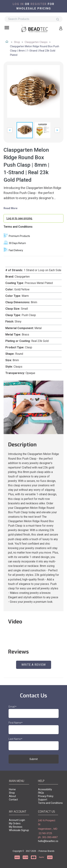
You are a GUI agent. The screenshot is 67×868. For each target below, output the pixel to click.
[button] (7, 28)
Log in (18, 4)
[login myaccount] (33, 218)
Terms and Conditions (18, 227)
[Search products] (33, 19)
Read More (11, 208)
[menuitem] (19, 790)
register (39, 4)
